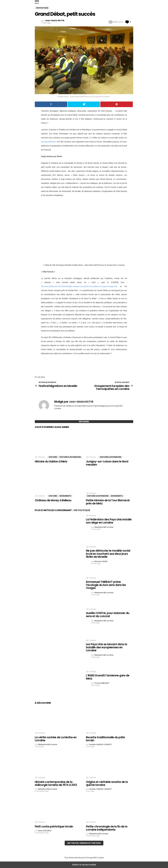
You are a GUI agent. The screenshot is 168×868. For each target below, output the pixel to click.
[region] (84, 365)
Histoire (53, 457)
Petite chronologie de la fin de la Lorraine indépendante (107, 828)
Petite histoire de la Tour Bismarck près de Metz (108, 502)
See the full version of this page (84, 843)
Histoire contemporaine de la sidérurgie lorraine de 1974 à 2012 (56, 783)
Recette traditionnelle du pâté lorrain (105, 739)
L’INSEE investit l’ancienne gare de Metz (108, 677)
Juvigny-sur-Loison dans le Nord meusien (107, 463)
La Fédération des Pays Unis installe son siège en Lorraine (109, 521)
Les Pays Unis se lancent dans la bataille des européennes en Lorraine (106, 647)
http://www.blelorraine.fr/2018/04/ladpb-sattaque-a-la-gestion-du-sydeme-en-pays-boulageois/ (79, 286)
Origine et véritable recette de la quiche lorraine (107, 783)
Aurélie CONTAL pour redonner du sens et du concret (108, 615)
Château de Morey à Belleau (53, 500)
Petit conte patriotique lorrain (54, 826)
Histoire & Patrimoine (70, 457)
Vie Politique (82, 510)
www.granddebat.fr (49, 142)
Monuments (65, 496)
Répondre (84, 422)
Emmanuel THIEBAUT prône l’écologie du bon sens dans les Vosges (106, 585)
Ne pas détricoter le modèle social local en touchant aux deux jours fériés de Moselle (108, 554)
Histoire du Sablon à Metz (51, 461)
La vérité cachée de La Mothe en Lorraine (56, 739)
